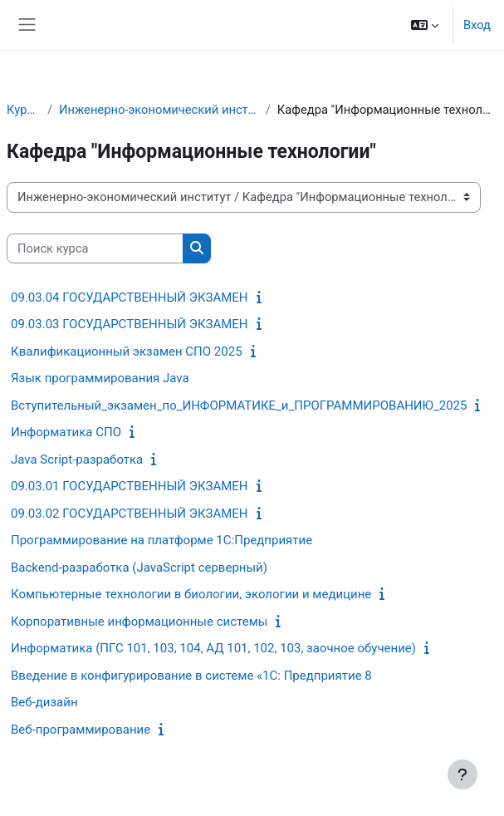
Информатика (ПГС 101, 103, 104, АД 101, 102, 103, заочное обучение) (213, 648)
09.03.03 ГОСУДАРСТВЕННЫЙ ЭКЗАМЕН (130, 324)
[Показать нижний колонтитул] (462, 774)
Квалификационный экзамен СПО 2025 (127, 351)
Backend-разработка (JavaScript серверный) (139, 568)
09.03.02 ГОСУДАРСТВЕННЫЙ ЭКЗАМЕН (130, 514)
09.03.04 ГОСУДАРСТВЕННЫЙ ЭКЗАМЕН (130, 297)
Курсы (24, 110)
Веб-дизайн (44, 702)
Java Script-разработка (77, 460)
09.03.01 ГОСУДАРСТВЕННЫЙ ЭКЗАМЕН (130, 486)
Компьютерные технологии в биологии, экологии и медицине (191, 594)
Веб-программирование (81, 730)
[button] (425, 25)
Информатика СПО (66, 432)
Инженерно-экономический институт (159, 110)
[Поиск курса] (95, 248)
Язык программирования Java (100, 378)
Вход (477, 25)
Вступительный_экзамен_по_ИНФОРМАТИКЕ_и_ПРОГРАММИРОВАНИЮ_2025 (239, 406)
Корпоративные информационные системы (139, 622)
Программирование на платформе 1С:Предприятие (161, 540)
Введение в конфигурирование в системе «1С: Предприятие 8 (191, 676)
